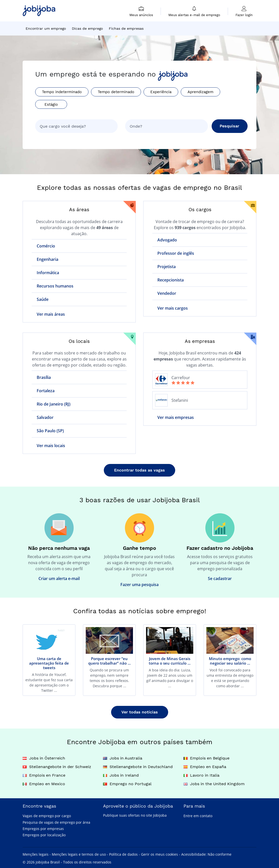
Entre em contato (198, 816)
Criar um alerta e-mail (59, 578)
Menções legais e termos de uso (79, 854)
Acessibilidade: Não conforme (206, 854)
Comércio (46, 246)
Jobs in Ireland (121, 775)
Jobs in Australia (123, 758)
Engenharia (48, 259)
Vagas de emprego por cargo (47, 816)
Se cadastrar (220, 578)
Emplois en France (44, 775)
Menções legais (36, 854)
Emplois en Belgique (206, 758)
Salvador (45, 417)
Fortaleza (46, 391)
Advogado (167, 240)
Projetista (167, 267)
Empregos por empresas (43, 829)
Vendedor (167, 293)
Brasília (44, 377)
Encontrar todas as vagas (139, 470)
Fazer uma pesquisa (139, 585)
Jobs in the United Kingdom (214, 784)
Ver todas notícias (140, 712)
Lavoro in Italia (201, 775)
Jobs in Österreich (44, 758)
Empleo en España (205, 767)
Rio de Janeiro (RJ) (54, 404)
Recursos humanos (55, 286)
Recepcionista (171, 280)
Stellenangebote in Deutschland (138, 767)
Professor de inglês (176, 253)
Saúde (43, 299)
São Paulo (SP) (50, 431)
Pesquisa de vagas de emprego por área (56, 822)
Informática (48, 273)
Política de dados (123, 854)
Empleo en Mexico (44, 784)
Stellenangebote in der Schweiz (57, 767)
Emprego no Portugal (127, 784)
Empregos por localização (44, 835)
